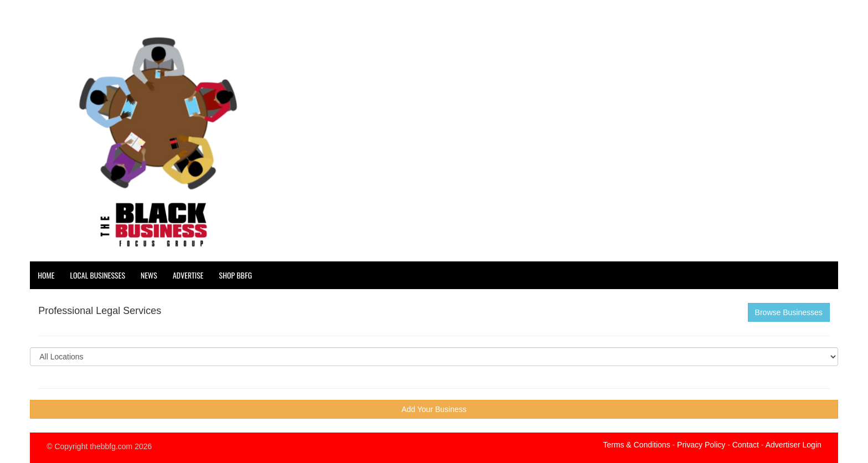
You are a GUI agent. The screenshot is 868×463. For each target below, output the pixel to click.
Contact (746, 445)
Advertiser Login (794, 445)
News (149, 275)
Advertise (188, 275)
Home (46, 275)
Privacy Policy (701, 445)
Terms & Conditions (636, 445)
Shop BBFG (236, 275)
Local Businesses (98, 275)
